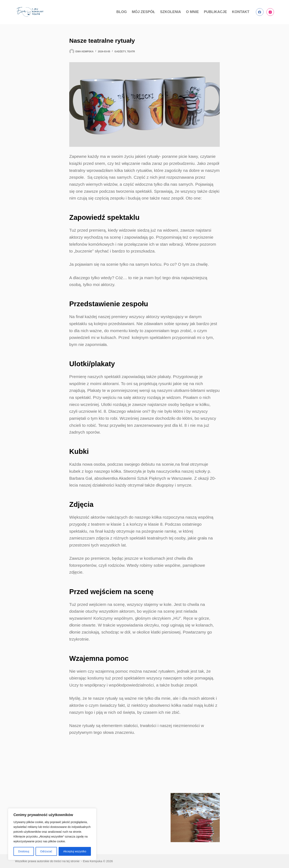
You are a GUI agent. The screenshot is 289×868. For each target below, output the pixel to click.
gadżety (120, 52)
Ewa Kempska (93, 861)
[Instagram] (270, 12)
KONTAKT (241, 12)
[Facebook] (260, 12)
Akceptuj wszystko (75, 851)
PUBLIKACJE (215, 12)
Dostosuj (24, 851)
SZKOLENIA (171, 12)
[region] (52, 834)
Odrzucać (46, 851)
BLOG (122, 12)
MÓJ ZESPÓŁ (143, 12)
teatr (131, 52)
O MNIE (192, 12)
